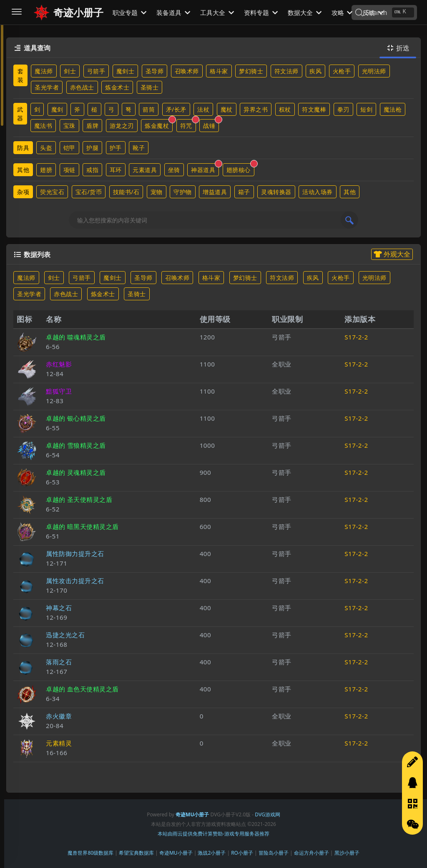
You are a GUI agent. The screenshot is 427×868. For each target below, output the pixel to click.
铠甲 (69, 148)
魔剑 (57, 109)
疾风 (315, 71)
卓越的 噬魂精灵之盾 (76, 337)
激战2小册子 (212, 853)
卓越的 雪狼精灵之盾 (76, 445)
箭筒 (149, 109)
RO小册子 (242, 853)
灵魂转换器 (276, 192)
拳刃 (343, 109)
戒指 (92, 170)
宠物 (157, 192)
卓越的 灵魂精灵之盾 (76, 472)
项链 (69, 170)
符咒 (188, 124)
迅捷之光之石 (65, 635)
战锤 (211, 124)
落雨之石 (59, 662)
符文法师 (286, 71)
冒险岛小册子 (274, 853)
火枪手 (342, 71)
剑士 (70, 71)
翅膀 (46, 170)
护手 (116, 148)
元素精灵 (59, 743)
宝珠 (69, 126)
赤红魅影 (59, 364)
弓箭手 (96, 71)
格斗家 (219, 71)
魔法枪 (393, 109)
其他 (23, 170)
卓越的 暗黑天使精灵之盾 (82, 526)
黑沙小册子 (347, 853)
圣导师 (155, 71)
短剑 (366, 109)
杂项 (23, 192)
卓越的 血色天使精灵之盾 (82, 689)
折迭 (398, 48)
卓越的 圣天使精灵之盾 (79, 499)
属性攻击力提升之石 (75, 581)
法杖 (203, 109)
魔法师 (44, 71)
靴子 (139, 148)
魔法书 (43, 126)
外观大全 (392, 254)
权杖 (285, 109)
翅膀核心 (240, 168)
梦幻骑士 (251, 71)
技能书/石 (126, 192)
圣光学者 (47, 87)
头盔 (46, 148)
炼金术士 (117, 87)
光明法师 (374, 71)
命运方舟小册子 (311, 853)
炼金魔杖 (159, 124)
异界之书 (256, 109)
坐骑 (174, 170)
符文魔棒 (314, 109)
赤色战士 (82, 87)
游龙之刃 (122, 126)
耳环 (116, 170)
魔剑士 (126, 71)
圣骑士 (150, 87)
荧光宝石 (52, 192)
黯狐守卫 (59, 391)
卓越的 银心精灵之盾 (76, 418)
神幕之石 (59, 608)
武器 (20, 114)
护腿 (92, 148)
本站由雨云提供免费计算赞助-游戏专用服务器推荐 (213, 834)
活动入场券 (318, 192)
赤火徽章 (59, 716)
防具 (23, 148)
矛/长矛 (176, 109)
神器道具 (205, 168)
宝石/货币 (89, 192)
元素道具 (145, 170)
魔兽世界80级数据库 (90, 853)
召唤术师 (187, 71)
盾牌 (92, 126)
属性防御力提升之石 (75, 554)
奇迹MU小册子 (176, 853)
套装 (21, 75)
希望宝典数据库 (136, 853)
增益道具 (215, 192)
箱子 (244, 192)
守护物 (183, 192)
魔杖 (227, 109)
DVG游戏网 (267, 814)
